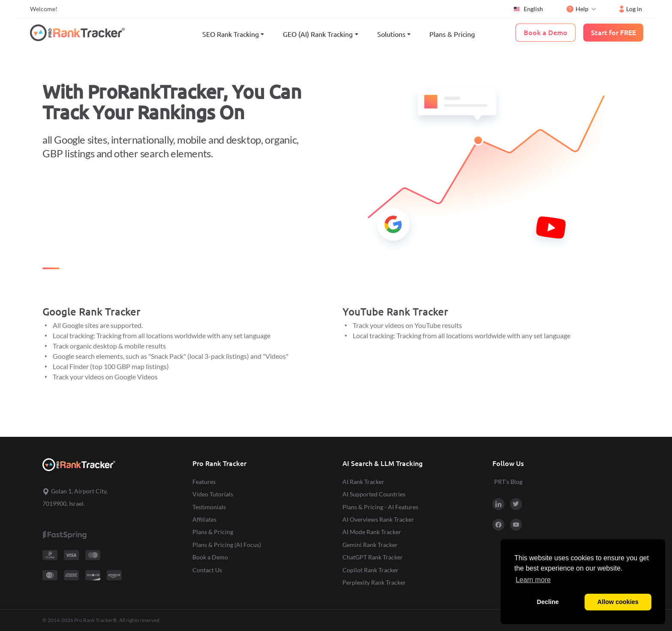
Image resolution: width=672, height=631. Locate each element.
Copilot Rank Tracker (370, 570)
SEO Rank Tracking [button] (231, 34)
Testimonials (209, 507)
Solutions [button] (391, 34)
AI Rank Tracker (363, 482)
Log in (631, 9)
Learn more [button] (533, 580)
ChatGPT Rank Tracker (373, 557)
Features (204, 482)
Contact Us (207, 570)
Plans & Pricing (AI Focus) (227, 545)
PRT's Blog (508, 482)
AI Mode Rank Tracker (372, 532)
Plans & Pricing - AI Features (380, 507)
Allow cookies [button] (618, 602)
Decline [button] (548, 602)
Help (577, 9)
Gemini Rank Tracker (370, 545)
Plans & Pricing (452, 34)
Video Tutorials (213, 494)
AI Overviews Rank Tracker (378, 519)
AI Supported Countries (374, 494)
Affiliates (204, 519)
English (528, 9)
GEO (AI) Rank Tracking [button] (318, 34)
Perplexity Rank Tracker (374, 582)
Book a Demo (210, 557)
